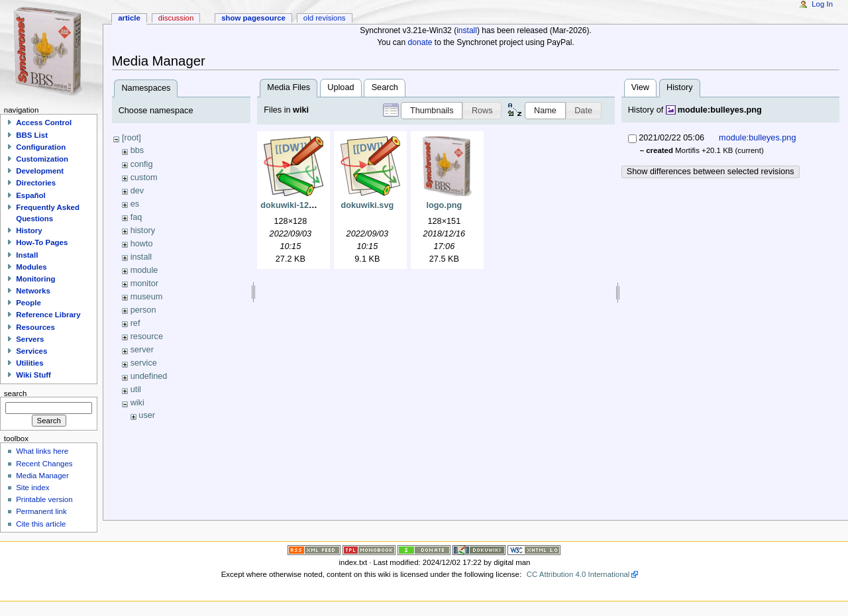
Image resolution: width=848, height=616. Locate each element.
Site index (32, 488)
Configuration (41, 147)
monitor (144, 283)
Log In (822, 4)
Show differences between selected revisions (711, 172)
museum (147, 297)
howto (142, 244)
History (29, 231)
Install (27, 255)
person (143, 310)
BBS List (32, 135)
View (640, 87)
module (144, 270)
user (147, 415)
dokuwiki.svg (368, 205)
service (144, 363)
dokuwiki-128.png (295, 205)
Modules (31, 267)
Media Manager (42, 476)
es (135, 204)
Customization (42, 159)
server (142, 350)
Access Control (44, 123)
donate (420, 42)
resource (147, 336)
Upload (341, 87)
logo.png (445, 205)
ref (135, 323)
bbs (137, 150)
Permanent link (41, 511)
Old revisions (325, 18)
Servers (30, 339)
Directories (36, 183)
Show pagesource (253, 18)
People (28, 303)
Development (40, 171)
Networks (33, 291)
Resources (35, 327)
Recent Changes (44, 464)
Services (31, 351)
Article (129, 18)
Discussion (176, 18)
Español (31, 195)
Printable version (44, 499)
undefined (149, 376)
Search (385, 87)
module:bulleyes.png (720, 110)
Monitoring (35, 279)
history (143, 231)
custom (144, 178)
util (136, 389)
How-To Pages (42, 242)
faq (136, 217)
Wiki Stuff (33, 375)
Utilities (29, 363)
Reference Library (48, 315)
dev (137, 191)
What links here (42, 451)
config (142, 164)
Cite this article (41, 524)
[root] (132, 138)
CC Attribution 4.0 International (578, 574)
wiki (137, 403)
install (467, 30)
